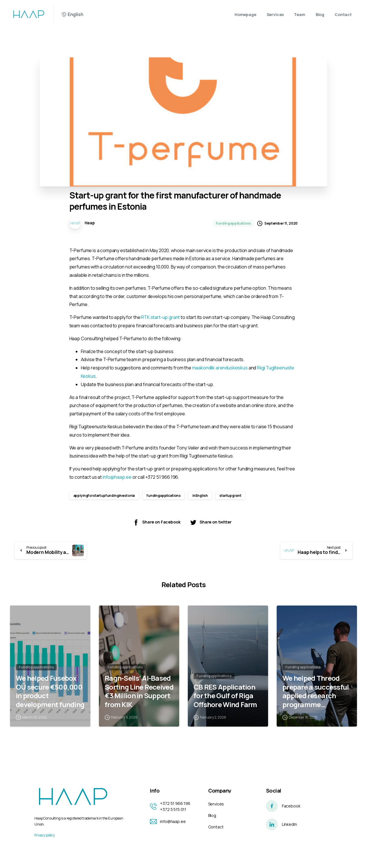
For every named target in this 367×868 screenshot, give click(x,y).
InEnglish (200, 496)
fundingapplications (164, 496)
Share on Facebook (156, 522)
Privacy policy (45, 835)
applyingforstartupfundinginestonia (104, 496)
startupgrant (230, 496)
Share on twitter (211, 522)
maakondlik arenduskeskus (220, 368)
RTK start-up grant (160, 317)
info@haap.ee (117, 477)
